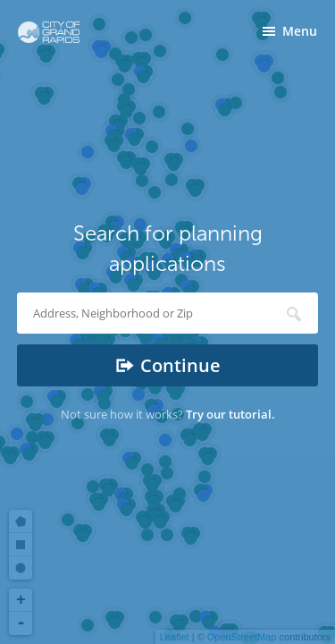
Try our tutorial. (230, 414)
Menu (300, 31)
